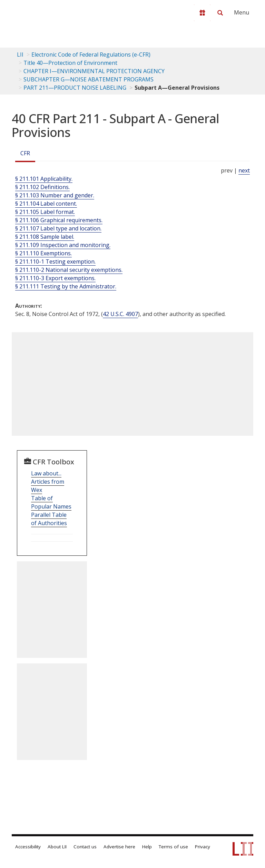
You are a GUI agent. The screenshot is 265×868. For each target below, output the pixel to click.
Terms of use (173, 847)
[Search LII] (220, 13)
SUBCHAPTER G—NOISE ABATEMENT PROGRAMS (89, 79)
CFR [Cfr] (25, 153)
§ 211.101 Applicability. (44, 179)
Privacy (203, 847)
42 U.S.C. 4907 (120, 314)
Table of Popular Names (51, 502)
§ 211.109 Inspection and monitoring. (63, 245)
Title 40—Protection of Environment (70, 63)
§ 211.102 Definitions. (42, 187)
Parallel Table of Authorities (49, 519)
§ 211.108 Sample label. (45, 237)
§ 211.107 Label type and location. (58, 228)
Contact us (85, 847)
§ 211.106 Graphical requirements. (59, 220)
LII (20, 55)
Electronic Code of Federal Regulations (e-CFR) (91, 55)
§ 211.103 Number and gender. (55, 195)
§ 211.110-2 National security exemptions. (69, 270)
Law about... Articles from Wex (48, 482)
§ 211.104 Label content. (46, 204)
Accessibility (28, 847)
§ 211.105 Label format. (45, 212)
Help (147, 847)
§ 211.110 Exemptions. (43, 253)
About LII (57, 847)
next (244, 170)
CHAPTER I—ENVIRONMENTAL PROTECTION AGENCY (94, 71)
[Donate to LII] (202, 13)
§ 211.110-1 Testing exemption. (55, 262)
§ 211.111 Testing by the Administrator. (66, 286)
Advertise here (119, 847)
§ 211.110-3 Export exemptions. (55, 278)
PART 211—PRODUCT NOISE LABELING (75, 88)
